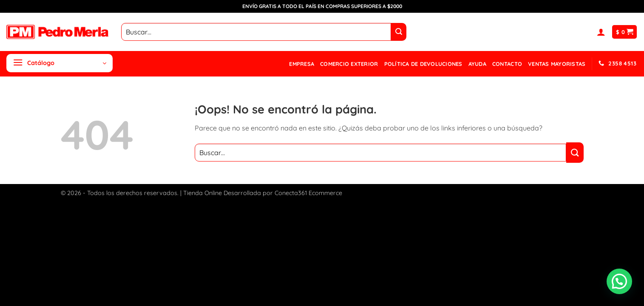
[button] (601, 32)
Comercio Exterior (349, 64)
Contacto (507, 64)
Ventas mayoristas (557, 64)
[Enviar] (399, 32)
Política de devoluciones (423, 64)
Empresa (302, 64)
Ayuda (477, 64)
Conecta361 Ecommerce (308, 193)
